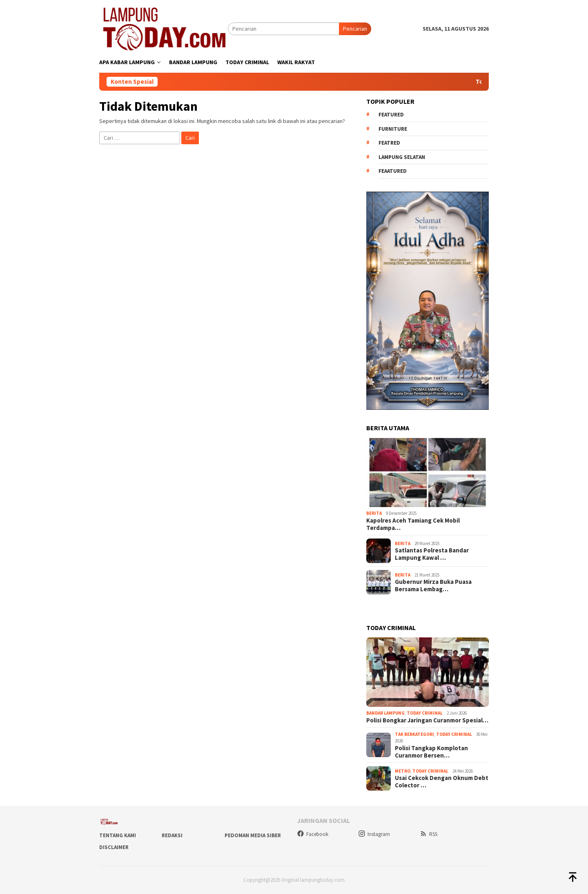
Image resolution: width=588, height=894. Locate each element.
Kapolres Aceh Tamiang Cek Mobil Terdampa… (413, 524)
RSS (429, 834)
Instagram (374, 834)
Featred (389, 143)
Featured (391, 115)
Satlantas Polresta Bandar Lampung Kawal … (432, 554)
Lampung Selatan (402, 157)
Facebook (313, 834)
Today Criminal (425, 713)
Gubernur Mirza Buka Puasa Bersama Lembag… (433, 586)
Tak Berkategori (414, 734)
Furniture (393, 129)
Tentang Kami (118, 835)
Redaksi (172, 835)
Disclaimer (114, 847)
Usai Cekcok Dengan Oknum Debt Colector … (442, 782)
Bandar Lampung (385, 713)
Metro (403, 771)
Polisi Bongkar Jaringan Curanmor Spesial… (427, 720)
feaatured (393, 171)
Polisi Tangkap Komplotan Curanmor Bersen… (431, 752)
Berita (374, 513)
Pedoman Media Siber (253, 835)
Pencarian (355, 29)
